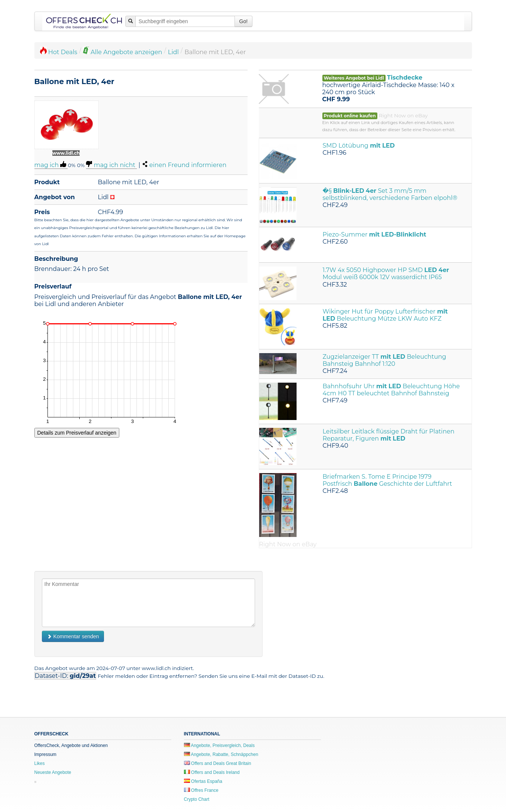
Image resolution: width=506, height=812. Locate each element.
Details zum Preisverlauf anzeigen (77, 433)
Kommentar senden (73, 636)
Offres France (201, 790)
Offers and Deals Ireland (212, 772)
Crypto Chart (197, 799)
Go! (244, 21)
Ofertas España (203, 781)
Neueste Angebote (53, 772)
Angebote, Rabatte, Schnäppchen (221, 754)
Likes (40, 763)
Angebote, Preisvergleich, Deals (219, 745)
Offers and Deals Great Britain (218, 763)
